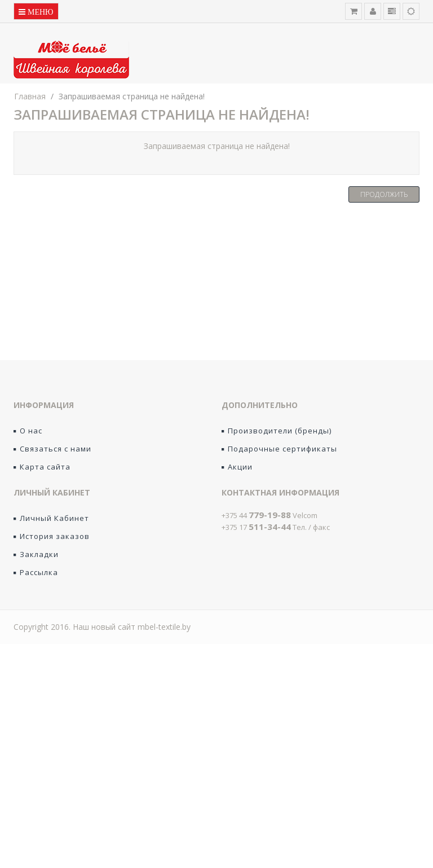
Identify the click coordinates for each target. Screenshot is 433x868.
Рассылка (36, 572)
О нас (28, 431)
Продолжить (384, 194)
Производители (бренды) (277, 431)
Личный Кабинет (51, 518)
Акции (237, 467)
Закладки (36, 554)
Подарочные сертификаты (279, 449)
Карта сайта (42, 467)
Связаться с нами (52, 449)
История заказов (52, 536)
